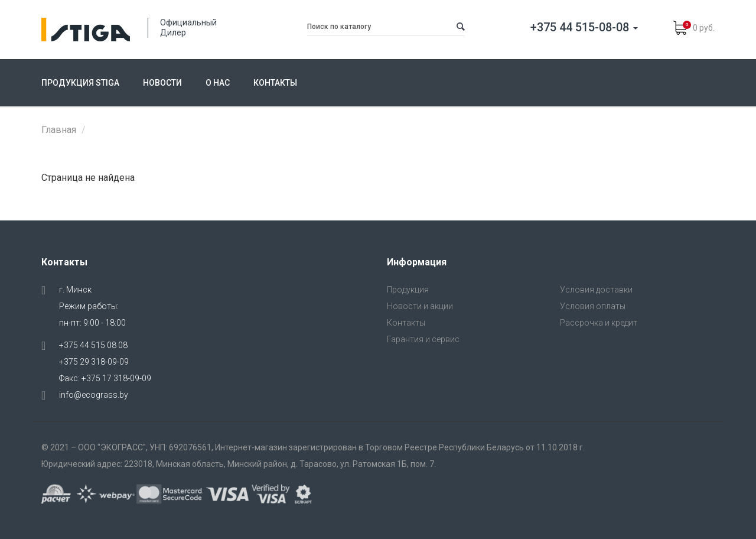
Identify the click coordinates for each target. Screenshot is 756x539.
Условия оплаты (593, 306)
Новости (162, 83)
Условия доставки (596, 290)
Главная (59, 130)
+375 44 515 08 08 (93, 345)
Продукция (408, 290)
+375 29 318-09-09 (94, 362)
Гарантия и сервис (423, 339)
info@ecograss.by (94, 395)
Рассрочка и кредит (599, 323)
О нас (218, 83)
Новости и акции (420, 306)
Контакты (275, 83)
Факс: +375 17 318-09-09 (105, 378)
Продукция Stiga (80, 83)
